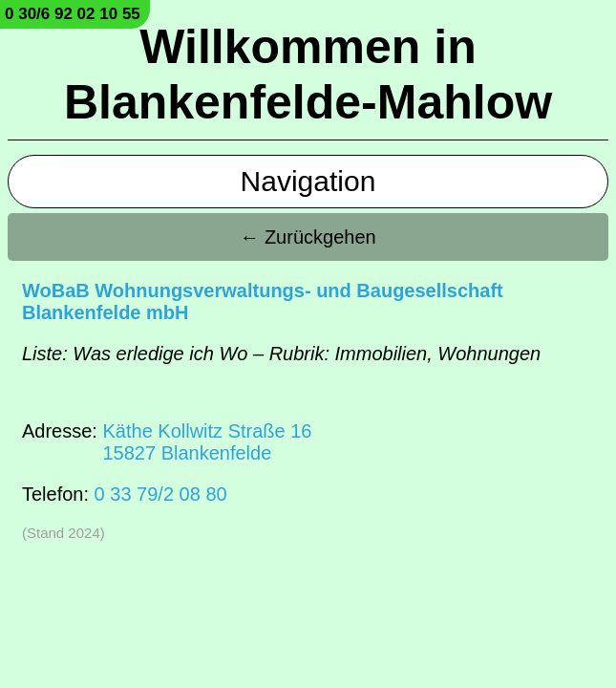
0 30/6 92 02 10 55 (73, 14)
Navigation (308, 181)
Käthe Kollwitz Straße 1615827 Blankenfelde (207, 442)
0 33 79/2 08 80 (161, 494)
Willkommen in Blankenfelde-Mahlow (308, 75)
